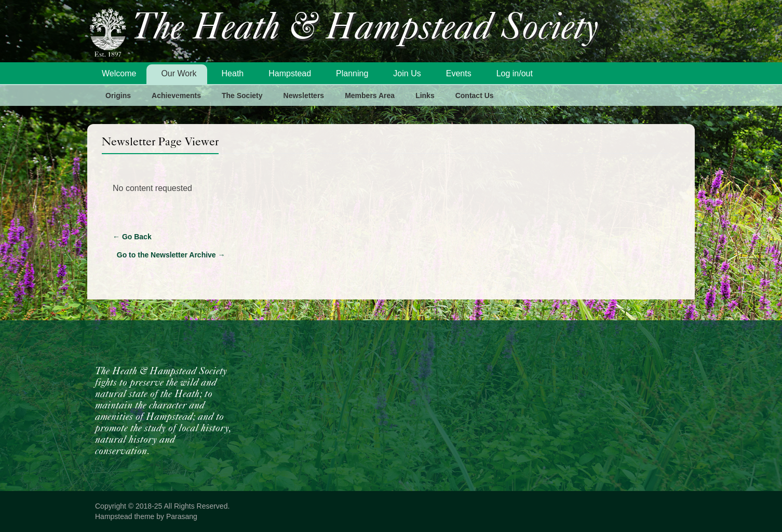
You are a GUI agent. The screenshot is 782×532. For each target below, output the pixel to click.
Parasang (182, 516)
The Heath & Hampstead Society (365, 29)
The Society (242, 96)
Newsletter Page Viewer (160, 141)
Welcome (119, 73)
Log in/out (515, 73)
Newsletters (304, 96)
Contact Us (475, 96)
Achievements (176, 96)
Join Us (407, 73)
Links (425, 96)
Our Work (179, 73)
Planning (352, 73)
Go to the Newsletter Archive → (171, 255)
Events (459, 73)
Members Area (370, 96)
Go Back (132, 237)
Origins (118, 96)
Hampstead (290, 73)
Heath (233, 73)
